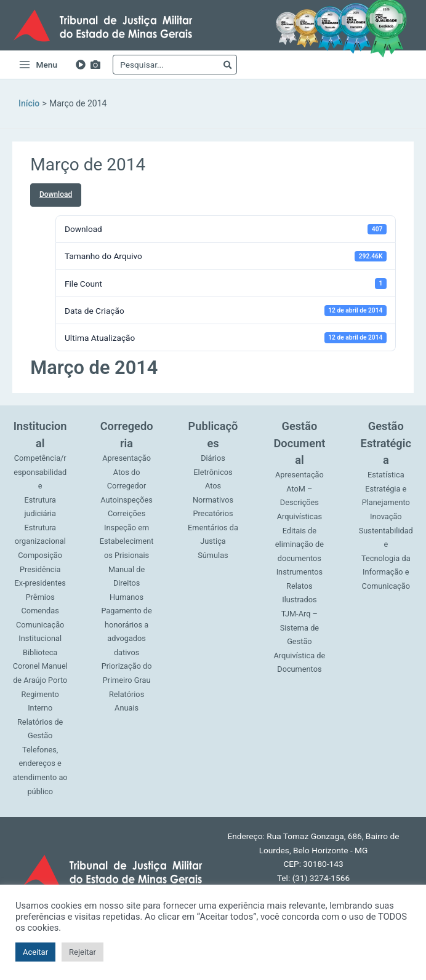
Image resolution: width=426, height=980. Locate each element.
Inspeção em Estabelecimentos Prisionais (127, 541)
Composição (40, 555)
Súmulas (213, 555)
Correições (127, 513)
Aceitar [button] (35, 952)
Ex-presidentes (40, 583)
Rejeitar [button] (82, 952)
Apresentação (127, 458)
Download (56, 194)
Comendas (40, 611)
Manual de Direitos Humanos (127, 583)
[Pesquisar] (228, 65)
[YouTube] (81, 65)
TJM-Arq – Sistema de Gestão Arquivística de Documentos (299, 641)
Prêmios (40, 597)
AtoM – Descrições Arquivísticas (299, 503)
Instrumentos (300, 572)
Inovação (386, 516)
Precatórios (213, 513)
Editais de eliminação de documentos (299, 544)
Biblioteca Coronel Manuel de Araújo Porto (40, 666)
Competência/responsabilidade (40, 472)
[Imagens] (95, 65)
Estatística (386, 475)
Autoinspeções (127, 500)
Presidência (40, 569)
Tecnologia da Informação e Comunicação (386, 572)
